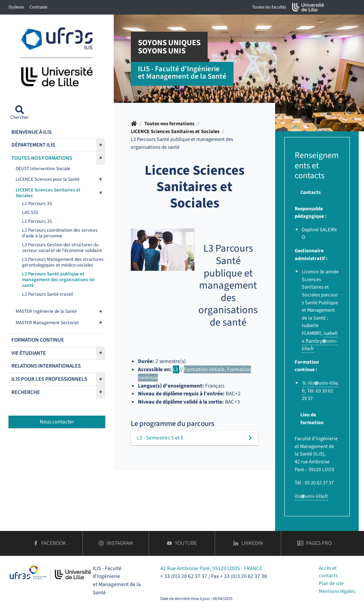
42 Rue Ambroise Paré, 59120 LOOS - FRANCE (211, 568)
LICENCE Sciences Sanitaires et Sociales (175, 131)
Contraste (38, 7)
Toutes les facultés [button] (269, 7)
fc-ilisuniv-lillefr (320, 387)
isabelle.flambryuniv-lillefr (320, 341)
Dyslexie (16, 7)
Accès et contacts (328, 572)
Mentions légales (337, 591)
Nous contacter (57, 422)
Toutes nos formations (169, 124)
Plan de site (331, 583)
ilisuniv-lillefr (311, 496)
